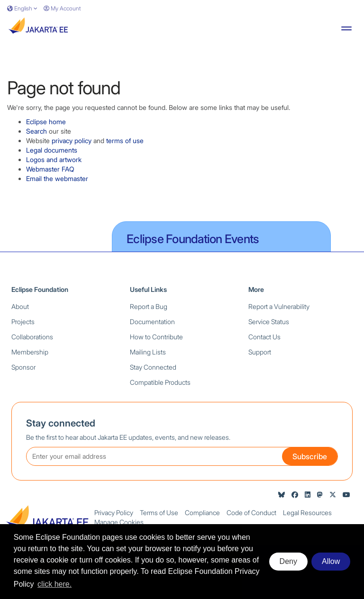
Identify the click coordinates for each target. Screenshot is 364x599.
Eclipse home (46, 122)
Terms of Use (159, 513)
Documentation (152, 322)
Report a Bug (149, 306)
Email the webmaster (57, 178)
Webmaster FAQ (50, 169)
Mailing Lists (148, 352)
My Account (62, 8)
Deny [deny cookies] (288, 561)
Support (260, 352)
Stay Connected (153, 367)
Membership (30, 352)
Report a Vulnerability (279, 306)
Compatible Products (160, 382)
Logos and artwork (54, 159)
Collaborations (32, 337)
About (20, 306)
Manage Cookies (119, 522)
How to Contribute (156, 337)
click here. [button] (55, 584)
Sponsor (23, 367)
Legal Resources (307, 513)
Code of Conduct (251, 513)
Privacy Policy (114, 513)
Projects (23, 322)
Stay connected (61, 423)
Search (36, 131)
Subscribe (310, 456)
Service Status (269, 322)
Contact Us (264, 337)
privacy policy (72, 141)
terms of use (125, 141)
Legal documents (52, 150)
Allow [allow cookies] (331, 561)
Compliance (202, 513)
